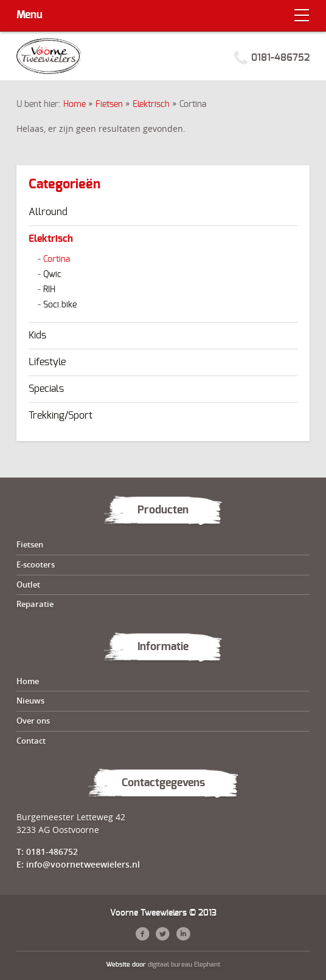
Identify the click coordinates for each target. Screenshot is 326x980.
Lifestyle (47, 362)
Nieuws (30, 701)
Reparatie (35, 604)
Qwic (52, 275)
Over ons (33, 721)
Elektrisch (151, 105)
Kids (37, 335)
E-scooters (36, 564)
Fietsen (109, 105)
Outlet (28, 584)
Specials (46, 389)
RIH (49, 290)
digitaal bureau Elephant (184, 965)
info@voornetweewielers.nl (83, 864)
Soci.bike (60, 305)
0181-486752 (280, 58)
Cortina (57, 259)
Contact (31, 741)
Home (75, 105)
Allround (48, 212)
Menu (29, 15)
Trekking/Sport (61, 416)
